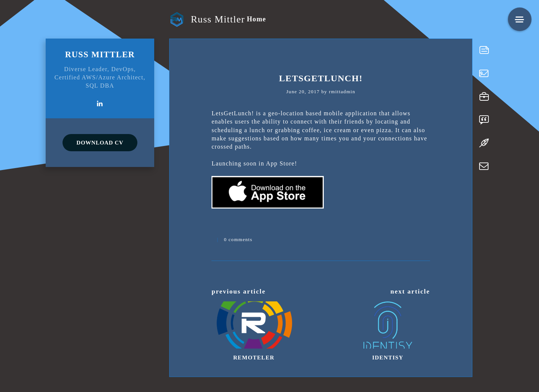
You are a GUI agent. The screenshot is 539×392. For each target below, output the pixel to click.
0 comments (238, 239)
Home (256, 19)
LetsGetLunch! (321, 78)
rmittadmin (342, 92)
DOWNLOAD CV (100, 143)
